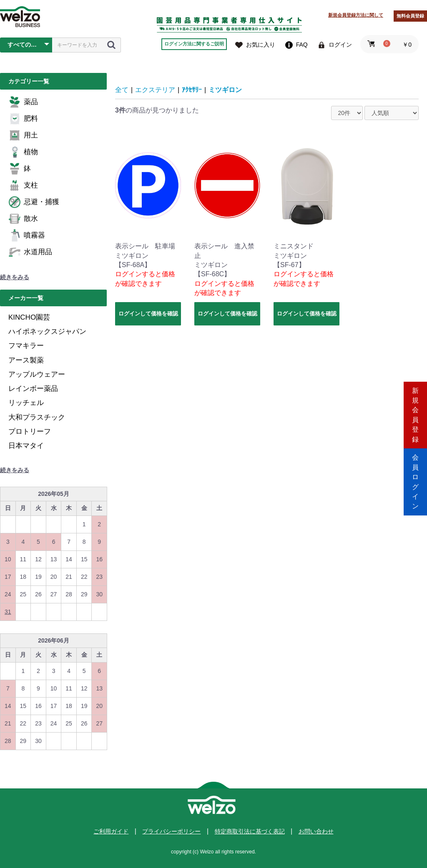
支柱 (23, 185)
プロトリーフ (30, 431)
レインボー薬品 (33, 389)
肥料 (23, 119)
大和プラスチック (37, 417)
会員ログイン (415, 469)
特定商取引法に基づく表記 (250, 831)
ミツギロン (225, 90)
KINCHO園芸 (29, 317)
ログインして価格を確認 (148, 314)
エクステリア (155, 90)
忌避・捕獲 (34, 202)
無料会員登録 (410, 16)
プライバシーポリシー (171, 831)
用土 (23, 135)
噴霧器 (27, 235)
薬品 (23, 102)
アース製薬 (26, 360)
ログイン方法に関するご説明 (194, 44)
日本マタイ (26, 446)
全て (122, 90)
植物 (23, 152)
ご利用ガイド (111, 831)
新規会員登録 (415, 399)
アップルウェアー (37, 374)
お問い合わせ (316, 831)
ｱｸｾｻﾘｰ (192, 90)
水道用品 (30, 252)
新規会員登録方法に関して (356, 15)
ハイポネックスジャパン (47, 331)
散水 (23, 219)
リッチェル (26, 403)
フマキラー (26, 346)
